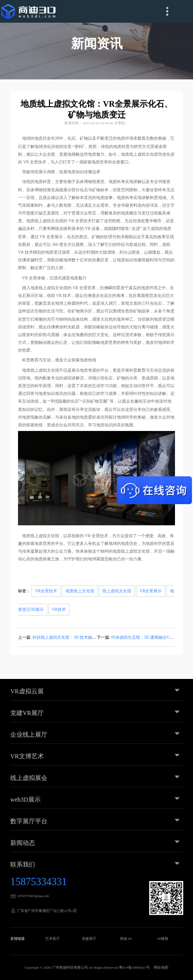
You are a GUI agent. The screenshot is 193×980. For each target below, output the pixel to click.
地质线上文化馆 (80, 591)
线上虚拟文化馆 (117, 591)
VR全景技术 (46, 591)
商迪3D (126, 939)
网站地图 (161, 968)
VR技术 (59, 610)
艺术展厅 (52, 939)
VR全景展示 (151, 591)
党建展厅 (89, 939)
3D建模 (163, 939)
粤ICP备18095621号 (134, 968)
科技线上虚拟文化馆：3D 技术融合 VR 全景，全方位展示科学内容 (93, 637)
